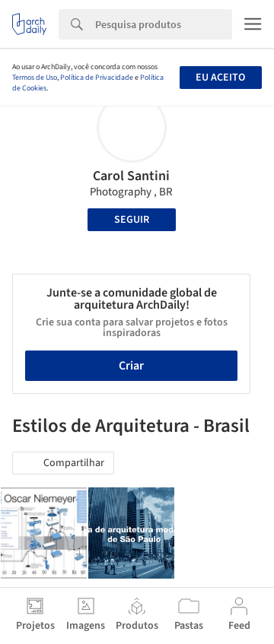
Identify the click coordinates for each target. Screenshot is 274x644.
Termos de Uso (35, 78)
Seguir (132, 220)
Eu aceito (220, 78)
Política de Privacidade (97, 78)
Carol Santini (131, 176)
